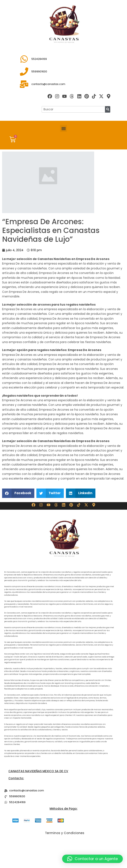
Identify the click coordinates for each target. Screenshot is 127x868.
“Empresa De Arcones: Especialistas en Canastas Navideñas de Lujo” (51, 230)
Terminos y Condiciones (65, 833)
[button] (63, 128)
